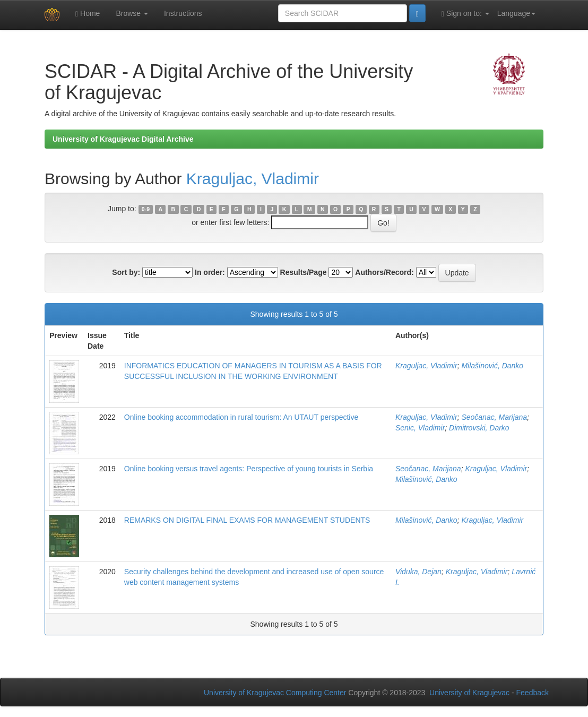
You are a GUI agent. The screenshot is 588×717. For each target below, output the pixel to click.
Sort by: (126, 272)
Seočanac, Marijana (494, 417)
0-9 (146, 209)
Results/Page (304, 272)
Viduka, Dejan (418, 572)
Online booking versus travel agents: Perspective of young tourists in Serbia (249, 469)
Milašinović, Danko (492, 366)
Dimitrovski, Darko (479, 428)
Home (88, 14)
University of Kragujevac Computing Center (275, 693)
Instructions (183, 13)
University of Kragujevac (469, 693)
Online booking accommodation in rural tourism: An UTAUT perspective (241, 417)
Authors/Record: (384, 272)
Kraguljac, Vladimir (253, 179)
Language (516, 13)
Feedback (533, 693)
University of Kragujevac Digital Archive (123, 139)
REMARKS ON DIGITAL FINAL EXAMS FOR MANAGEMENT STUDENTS (247, 520)
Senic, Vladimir (420, 428)
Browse (132, 13)
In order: (210, 272)
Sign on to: (465, 14)
